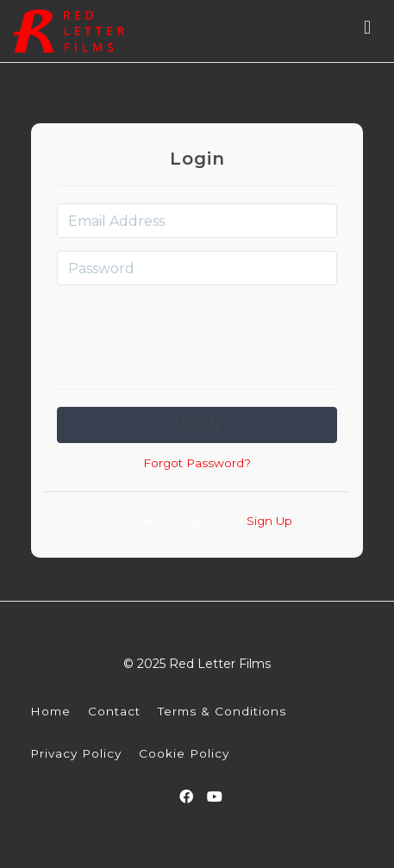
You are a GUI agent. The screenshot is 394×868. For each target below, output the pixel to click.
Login (197, 425)
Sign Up (268, 521)
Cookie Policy (184, 753)
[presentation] (197, 332)
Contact (114, 711)
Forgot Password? (197, 463)
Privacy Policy (76, 753)
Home (50, 711)
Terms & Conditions (222, 711)
